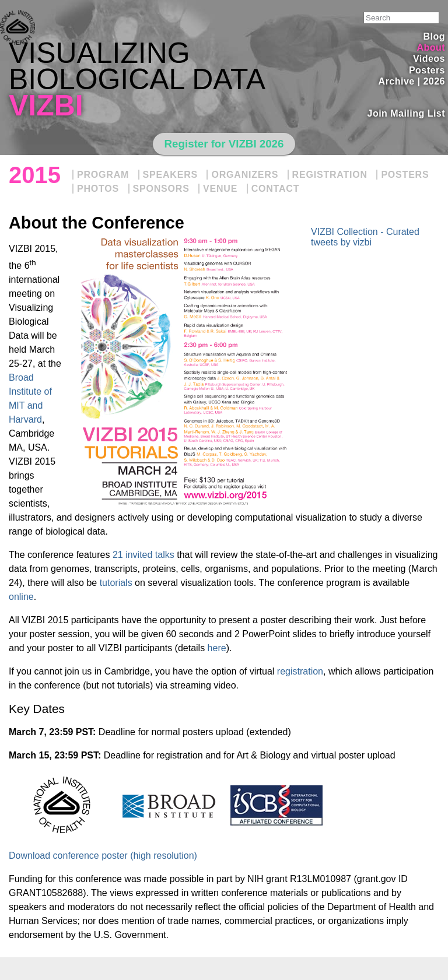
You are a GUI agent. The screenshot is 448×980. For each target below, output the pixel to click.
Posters (427, 70)
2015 (35, 175)
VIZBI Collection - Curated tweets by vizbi (365, 237)
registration (300, 671)
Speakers (170, 175)
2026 (434, 81)
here (217, 648)
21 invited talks (143, 555)
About (431, 48)
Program (103, 175)
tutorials (116, 583)
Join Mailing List (407, 113)
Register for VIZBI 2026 (224, 144)
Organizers (245, 175)
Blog (434, 36)
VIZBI (46, 106)
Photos (98, 189)
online (21, 597)
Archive (397, 81)
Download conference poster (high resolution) (103, 856)
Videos (429, 59)
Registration (330, 175)
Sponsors (161, 189)
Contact (276, 189)
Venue (220, 189)
